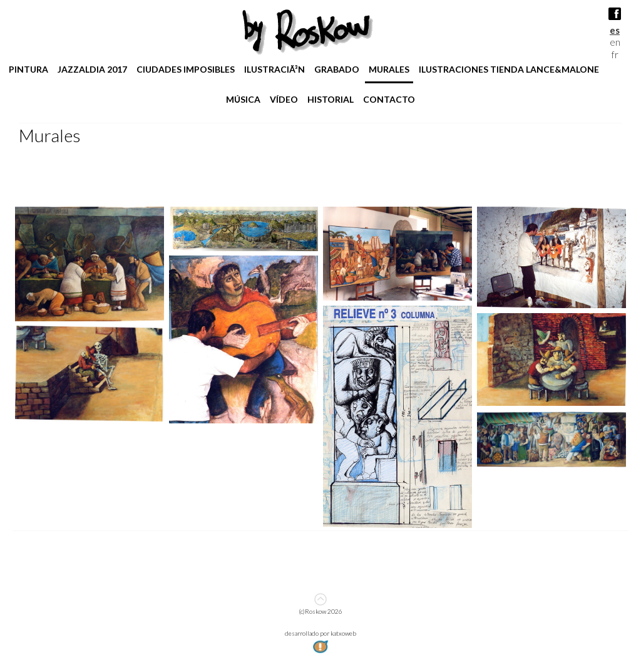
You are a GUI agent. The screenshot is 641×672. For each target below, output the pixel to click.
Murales (389, 69)
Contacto (389, 99)
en (615, 42)
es (615, 30)
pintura (28, 69)
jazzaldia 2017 (92, 69)
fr (615, 54)
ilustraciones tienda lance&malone (509, 69)
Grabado (337, 69)
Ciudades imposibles (186, 69)
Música (243, 99)
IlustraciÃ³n (274, 69)
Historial (331, 99)
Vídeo (284, 99)
